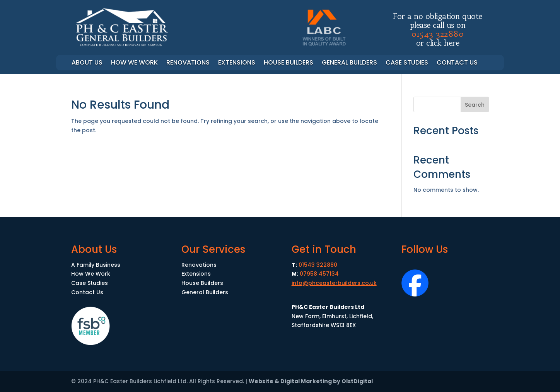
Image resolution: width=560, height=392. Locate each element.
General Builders (349, 63)
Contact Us (457, 63)
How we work (134, 63)
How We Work (91, 274)
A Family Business (96, 265)
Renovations (188, 63)
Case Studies (407, 63)
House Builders (289, 63)
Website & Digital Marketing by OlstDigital (311, 381)
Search (475, 105)
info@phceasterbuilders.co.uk (334, 283)
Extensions (237, 63)
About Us (87, 63)
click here (443, 43)
